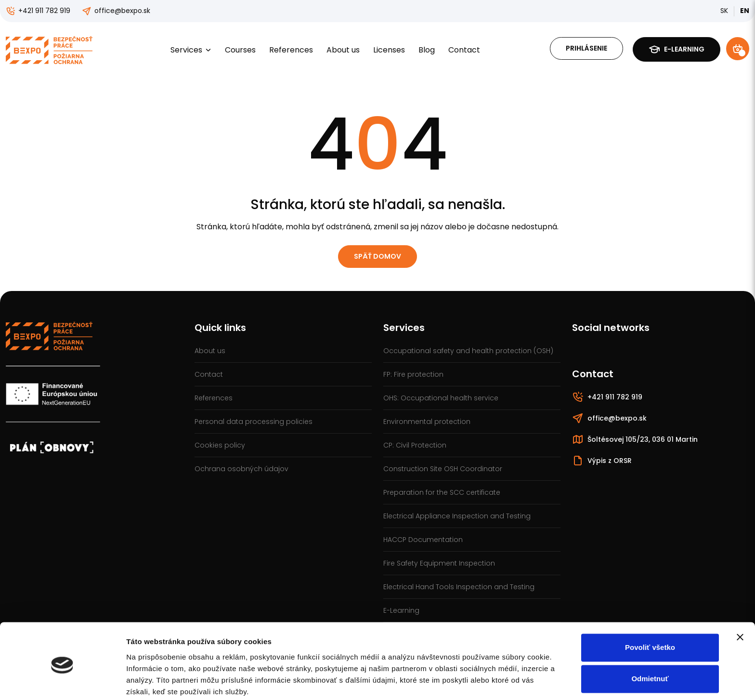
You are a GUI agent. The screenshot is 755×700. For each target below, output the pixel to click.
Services (191, 50)
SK (724, 11)
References (291, 50)
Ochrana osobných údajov (241, 469)
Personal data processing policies (254, 422)
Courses (240, 50)
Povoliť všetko (650, 610)
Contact (464, 50)
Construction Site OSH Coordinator (443, 469)
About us (343, 50)
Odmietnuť (650, 641)
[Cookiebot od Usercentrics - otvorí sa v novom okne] (62, 681)
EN (745, 11)
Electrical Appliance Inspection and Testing (457, 516)
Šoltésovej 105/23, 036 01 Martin (635, 439)
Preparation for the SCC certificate (442, 492)
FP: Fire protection (413, 374)
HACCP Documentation (423, 540)
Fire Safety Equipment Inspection (439, 563)
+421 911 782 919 (38, 11)
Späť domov (377, 256)
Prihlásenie (586, 48)
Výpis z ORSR (602, 461)
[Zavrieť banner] (740, 600)
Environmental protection (427, 422)
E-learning (677, 49)
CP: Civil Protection (415, 445)
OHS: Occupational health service (441, 398)
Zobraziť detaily (154, 681)
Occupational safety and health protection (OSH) (468, 351)
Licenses (389, 50)
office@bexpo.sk (116, 11)
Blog (427, 50)
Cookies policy (220, 445)
